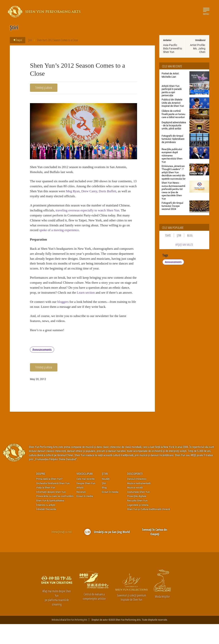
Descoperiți (135, 494)
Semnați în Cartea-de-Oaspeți (155, 552)
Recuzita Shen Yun (137, 520)
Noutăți (106, 499)
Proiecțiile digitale (137, 516)
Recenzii (81, 512)
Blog (190, 235)
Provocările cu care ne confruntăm (55, 516)
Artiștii (80, 507)
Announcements (42, 370)
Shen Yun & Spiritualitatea (50, 520)
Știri (30, 40)
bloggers (65, 320)
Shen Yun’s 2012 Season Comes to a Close (57, 40)
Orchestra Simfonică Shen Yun (53, 503)
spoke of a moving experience (65, 234)
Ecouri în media (85, 516)
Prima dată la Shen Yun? (49, 499)
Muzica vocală (135, 507)
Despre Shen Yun (86, 503)
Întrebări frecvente (46, 529)
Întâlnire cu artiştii (46, 525)
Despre (41, 494)
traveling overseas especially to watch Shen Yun (91, 213)
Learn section (112, 305)
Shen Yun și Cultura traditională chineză (148, 529)
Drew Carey (119, 193)
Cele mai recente (86, 499)
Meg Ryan (101, 193)
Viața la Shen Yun (46, 507)
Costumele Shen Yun (138, 512)
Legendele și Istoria (138, 525)
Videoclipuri (85, 494)
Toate (168, 235)
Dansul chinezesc (137, 499)
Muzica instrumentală (139, 503)
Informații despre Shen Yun (51, 512)
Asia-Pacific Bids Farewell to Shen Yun (173, 48)
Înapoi (17, 40)
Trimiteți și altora (44, 87)
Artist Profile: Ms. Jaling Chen (198, 48)
